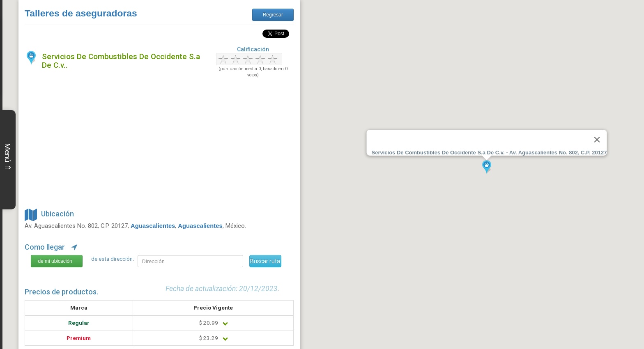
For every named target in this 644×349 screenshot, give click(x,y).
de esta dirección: (113, 259)
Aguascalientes (153, 226)
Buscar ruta (265, 261)
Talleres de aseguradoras (81, 13)
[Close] (597, 140)
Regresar (273, 15)
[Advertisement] (159, 142)
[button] (487, 167)
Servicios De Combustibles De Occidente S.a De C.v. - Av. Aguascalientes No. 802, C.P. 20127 (489, 153)
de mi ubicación (55, 261)
